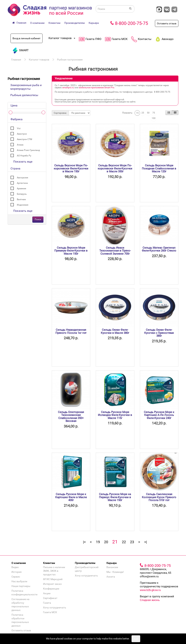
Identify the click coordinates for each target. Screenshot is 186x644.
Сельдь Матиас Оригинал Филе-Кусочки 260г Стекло (159, 249)
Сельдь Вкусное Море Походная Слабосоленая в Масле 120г (159, 168)
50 (148, 113)
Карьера (94, 23)
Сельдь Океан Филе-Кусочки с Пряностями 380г (159, 333)
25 (143, 113)
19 (98, 542)
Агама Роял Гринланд (28, 150)
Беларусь (22, 194)
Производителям (74, 23)
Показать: (128, 113)
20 (106, 542)
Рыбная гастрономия (70, 60)
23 (132, 542)
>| (146, 542)
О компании (37, 23)
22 (124, 542)
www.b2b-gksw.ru (150, 590)
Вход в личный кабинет (27, 38)
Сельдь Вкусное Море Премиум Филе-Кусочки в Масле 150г (71, 251)
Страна (15, 168)
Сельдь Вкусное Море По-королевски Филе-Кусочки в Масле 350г (115, 168)
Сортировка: (60, 113)
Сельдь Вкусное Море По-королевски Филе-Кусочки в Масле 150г (71, 168)
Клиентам (54, 23)
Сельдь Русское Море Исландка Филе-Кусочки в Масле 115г (115, 415)
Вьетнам (21, 199)
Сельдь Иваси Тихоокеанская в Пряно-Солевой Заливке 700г (115, 251)
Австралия (23, 178)
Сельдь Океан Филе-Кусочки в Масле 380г (115, 331)
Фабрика (17, 119)
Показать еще (23, 162)
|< (84, 542)
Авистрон (22, 134)
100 (154, 118)
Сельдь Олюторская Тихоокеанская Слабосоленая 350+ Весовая (71, 417)
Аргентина (22, 183)
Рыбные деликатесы (24, 95)
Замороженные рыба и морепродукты (26, 87)
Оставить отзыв (167, 23)
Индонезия (23, 205)
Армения (22, 189)
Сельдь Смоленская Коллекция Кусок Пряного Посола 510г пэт (159, 497)
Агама (20, 145)
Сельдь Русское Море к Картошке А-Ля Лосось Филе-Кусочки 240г (159, 415)
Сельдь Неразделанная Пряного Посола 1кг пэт (71, 331)
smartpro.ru (68, 88)
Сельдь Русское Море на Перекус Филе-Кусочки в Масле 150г (115, 497)
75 (154, 113)
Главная (16, 60)
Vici (19, 128)
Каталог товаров (39, 60)
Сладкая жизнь (150, 600)
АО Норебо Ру (24, 156)
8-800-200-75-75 (132, 23)
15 (137, 113)
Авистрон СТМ (24, 139)
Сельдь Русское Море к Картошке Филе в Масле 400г (71, 497)
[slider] (11, 112)
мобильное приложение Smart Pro (97, 88)
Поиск (38, 219)
